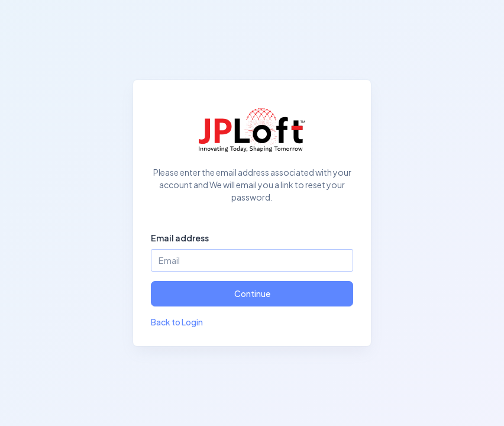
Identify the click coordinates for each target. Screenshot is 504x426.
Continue (252, 293)
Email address (180, 238)
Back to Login (177, 322)
